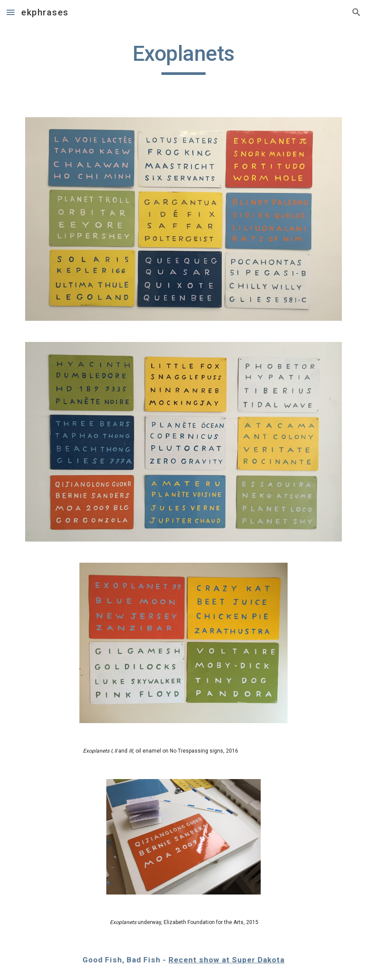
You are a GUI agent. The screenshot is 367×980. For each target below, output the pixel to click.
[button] (11, 12)
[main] (183, 58)
